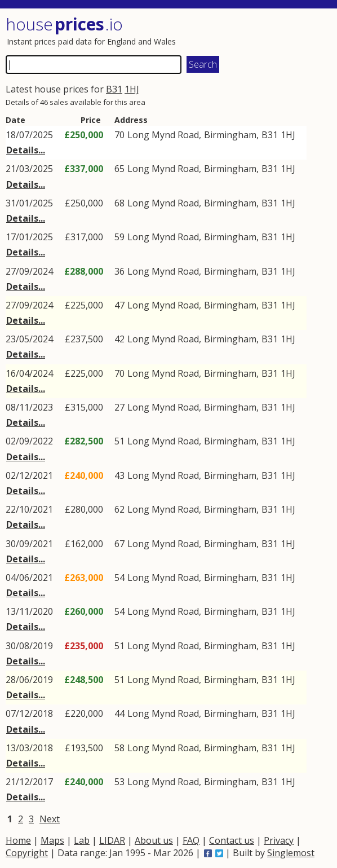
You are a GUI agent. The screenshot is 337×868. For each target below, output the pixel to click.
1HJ (132, 89)
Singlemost (291, 853)
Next (50, 819)
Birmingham (230, 135)
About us (154, 840)
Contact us (232, 840)
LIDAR (112, 840)
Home (18, 840)
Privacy (279, 840)
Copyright (27, 853)
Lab (82, 840)
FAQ (191, 840)
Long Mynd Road (163, 135)
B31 (114, 89)
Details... (26, 150)
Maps (52, 840)
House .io (64, 24)
